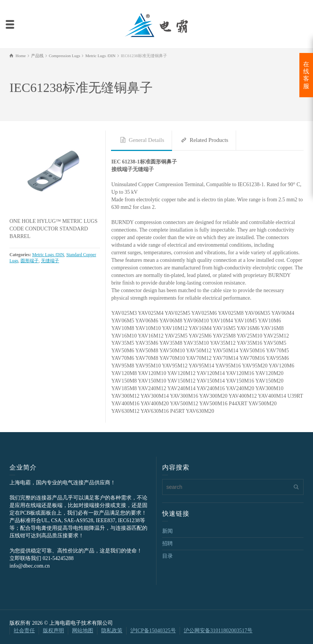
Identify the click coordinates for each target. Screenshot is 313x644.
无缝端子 (50, 261)
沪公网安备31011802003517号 (218, 631)
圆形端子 (30, 261)
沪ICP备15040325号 (153, 631)
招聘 (167, 544)
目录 (167, 556)
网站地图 (83, 631)
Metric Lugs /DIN (48, 255)
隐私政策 (112, 631)
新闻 (167, 531)
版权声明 (53, 631)
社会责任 (24, 631)
